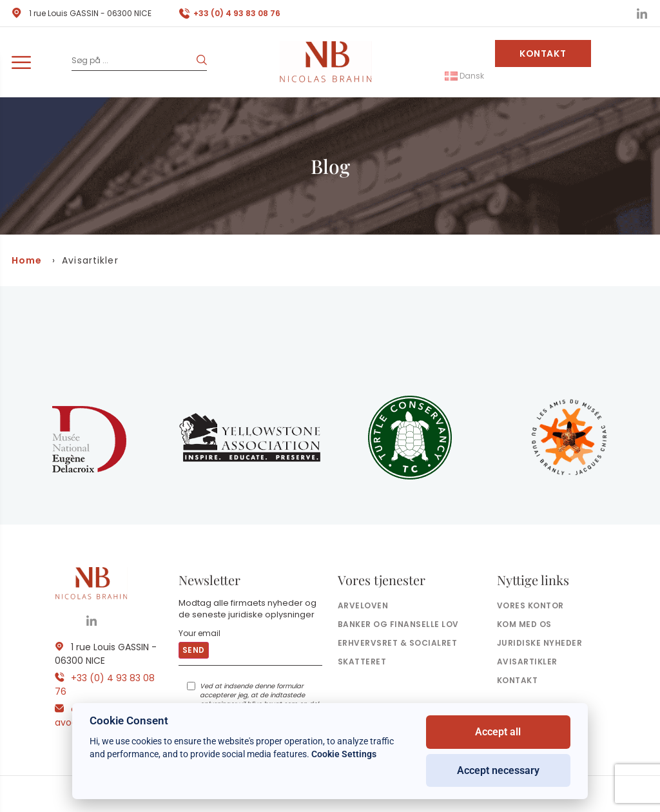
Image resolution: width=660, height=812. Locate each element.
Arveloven (363, 605)
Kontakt (543, 53)
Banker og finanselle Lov (398, 624)
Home (27, 260)
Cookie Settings (344, 754)
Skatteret (362, 662)
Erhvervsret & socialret (397, 643)
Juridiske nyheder (539, 643)
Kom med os (524, 624)
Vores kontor (530, 605)
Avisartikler (527, 662)
